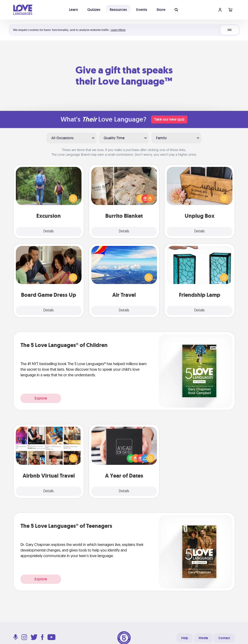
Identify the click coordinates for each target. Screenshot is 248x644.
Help (185, 638)
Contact (224, 638)
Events (142, 10)
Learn (73, 10)
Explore (41, 398)
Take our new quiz (169, 119)
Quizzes (94, 10)
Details (49, 231)
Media (203, 638)
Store (161, 10)
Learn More (118, 30)
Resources (118, 10)
